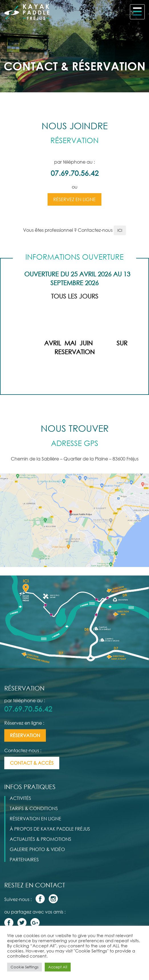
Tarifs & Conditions (34, 808)
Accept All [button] (58, 967)
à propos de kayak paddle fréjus (50, 829)
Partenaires (24, 860)
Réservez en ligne (74, 199)
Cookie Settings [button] (25, 967)
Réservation (25, 735)
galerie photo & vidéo (37, 849)
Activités (20, 798)
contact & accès (32, 763)
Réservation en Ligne (35, 819)
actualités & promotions (40, 839)
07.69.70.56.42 (75, 173)
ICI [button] (120, 230)
